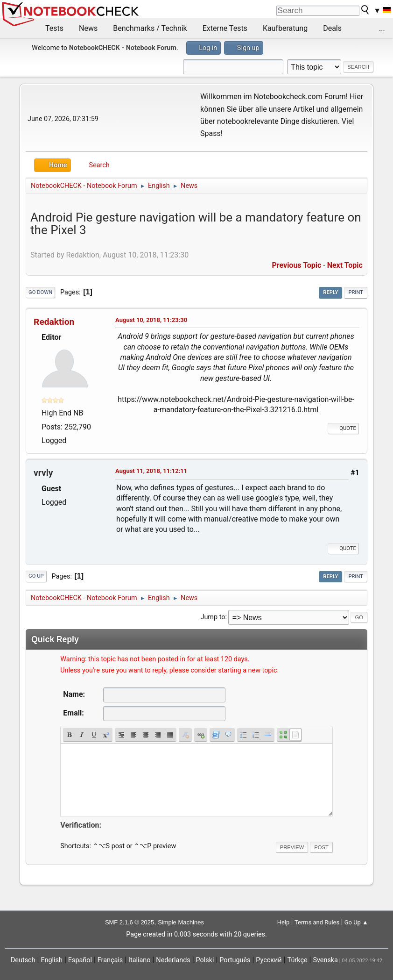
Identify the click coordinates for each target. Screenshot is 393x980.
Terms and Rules (317, 922)
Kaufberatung (285, 28)
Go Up (36, 576)
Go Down (40, 292)
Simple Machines (181, 922)
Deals (332, 28)
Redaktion (54, 322)
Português (235, 960)
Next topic (345, 265)
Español (80, 960)
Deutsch (23, 960)
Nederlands (173, 960)
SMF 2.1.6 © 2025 (130, 922)
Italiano (139, 960)
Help (284, 922)
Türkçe (298, 960)
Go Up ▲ (356, 922)
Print (356, 292)
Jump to (213, 617)
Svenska (325, 960)
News (88, 28)
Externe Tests (225, 28)
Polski (205, 960)
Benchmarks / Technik (150, 28)
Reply (330, 292)
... (382, 28)
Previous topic (296, 265)
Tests (54, 28)
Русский (269, 960)
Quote (343, 428)
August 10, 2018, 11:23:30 (151, 320)
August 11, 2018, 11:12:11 (151, 471)
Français (110, 960)
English (52, 960)
